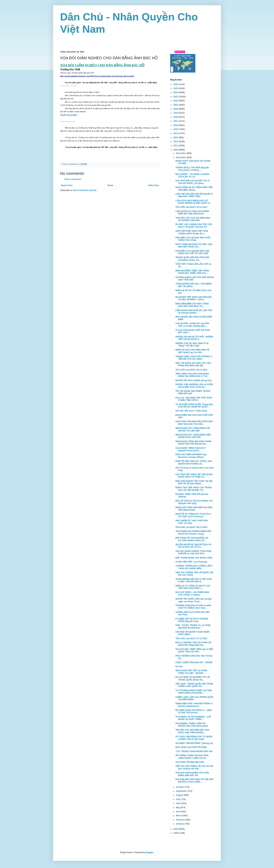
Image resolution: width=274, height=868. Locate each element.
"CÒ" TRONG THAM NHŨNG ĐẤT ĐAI (194, 751)
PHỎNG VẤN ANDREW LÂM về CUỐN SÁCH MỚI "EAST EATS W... (194, 386)
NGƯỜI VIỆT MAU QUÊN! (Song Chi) (194, 380)
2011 (176, 146)
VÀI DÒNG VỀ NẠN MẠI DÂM (190, 762)
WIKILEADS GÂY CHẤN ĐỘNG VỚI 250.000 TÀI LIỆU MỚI (193, 429)
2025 (176, 88)
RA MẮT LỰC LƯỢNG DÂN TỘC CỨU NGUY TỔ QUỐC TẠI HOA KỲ (194, 226)
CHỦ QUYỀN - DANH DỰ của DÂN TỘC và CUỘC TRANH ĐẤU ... (192, 325)
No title (179, 667)
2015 (176, 129)
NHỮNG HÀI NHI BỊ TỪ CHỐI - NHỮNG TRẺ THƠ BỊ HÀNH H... (194, 338)
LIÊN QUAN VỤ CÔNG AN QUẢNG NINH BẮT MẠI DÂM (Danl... (192, 213)
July (178, 799)
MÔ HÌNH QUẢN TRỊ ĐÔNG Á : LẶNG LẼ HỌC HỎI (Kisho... (194, 711)
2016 (176, 125)
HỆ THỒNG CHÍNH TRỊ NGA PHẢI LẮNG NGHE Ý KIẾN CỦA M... (192, 757)
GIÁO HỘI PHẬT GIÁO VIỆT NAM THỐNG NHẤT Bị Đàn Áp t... (192, 232)
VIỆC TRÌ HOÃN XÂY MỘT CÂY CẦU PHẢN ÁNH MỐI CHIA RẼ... (193, 364)
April (179, 812)
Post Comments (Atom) (84, 190)
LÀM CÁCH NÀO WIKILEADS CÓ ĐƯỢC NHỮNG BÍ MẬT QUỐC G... (193, 202)
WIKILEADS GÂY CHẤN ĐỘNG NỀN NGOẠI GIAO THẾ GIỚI (193, 436)
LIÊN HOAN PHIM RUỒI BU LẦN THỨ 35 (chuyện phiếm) (194, 312)
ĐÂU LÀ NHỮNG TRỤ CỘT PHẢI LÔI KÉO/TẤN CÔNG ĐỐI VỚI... (193, 644)
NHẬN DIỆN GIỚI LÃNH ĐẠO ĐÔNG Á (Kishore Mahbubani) (194, 705)
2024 (176, 92)
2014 (176, 133)
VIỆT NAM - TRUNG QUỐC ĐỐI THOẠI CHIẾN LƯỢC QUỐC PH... (194, 685)
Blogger (149, 852)
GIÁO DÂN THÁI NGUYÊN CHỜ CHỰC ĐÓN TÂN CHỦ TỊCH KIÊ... (194, 423)
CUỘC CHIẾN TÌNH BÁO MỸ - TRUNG (194, 662)
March (179, 816)
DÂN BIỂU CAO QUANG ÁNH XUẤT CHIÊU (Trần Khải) (193, 239)
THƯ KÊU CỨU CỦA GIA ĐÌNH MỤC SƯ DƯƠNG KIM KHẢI (193, 219)
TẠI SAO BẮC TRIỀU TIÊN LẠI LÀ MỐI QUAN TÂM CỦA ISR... (194, 650)
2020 (176, 109)
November (181, 157)
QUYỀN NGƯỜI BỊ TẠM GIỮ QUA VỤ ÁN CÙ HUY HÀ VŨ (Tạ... (193, 546)
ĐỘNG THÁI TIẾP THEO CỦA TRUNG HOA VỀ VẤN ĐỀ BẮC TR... (194, 489)
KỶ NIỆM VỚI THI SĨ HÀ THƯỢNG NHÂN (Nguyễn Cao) (192, 620)
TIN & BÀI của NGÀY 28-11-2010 (191, 527)
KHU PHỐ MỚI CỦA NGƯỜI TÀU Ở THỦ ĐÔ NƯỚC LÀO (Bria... (192, 182)
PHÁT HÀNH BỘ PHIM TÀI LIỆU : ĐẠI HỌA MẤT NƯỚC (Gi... (194, 246)
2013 (176, 138)
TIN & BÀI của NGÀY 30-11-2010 (191, 207)
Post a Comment (73, 179)
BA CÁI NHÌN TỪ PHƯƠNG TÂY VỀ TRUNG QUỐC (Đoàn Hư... (193, 678)
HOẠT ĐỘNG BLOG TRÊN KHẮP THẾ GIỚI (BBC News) (194, 189)
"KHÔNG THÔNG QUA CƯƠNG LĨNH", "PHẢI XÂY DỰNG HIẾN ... (194, 567)
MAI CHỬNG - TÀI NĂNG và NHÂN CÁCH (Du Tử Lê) (192, 175)
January (180, 824)
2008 (176, 833)
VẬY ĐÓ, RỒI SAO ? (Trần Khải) (191, 411)
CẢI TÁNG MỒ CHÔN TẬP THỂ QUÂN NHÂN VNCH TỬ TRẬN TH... (194, 476)
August (180, 795)
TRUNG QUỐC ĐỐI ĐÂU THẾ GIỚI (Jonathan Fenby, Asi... (192, 259)
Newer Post (67, 185)
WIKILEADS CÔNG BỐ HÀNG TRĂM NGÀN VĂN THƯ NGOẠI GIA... (193, 443)
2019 (176, 113)
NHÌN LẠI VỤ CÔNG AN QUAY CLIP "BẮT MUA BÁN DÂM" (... (193, 587)
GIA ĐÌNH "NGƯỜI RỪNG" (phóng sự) (194, 743)
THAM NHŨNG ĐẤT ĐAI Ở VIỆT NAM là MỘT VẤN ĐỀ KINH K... (194, 580)
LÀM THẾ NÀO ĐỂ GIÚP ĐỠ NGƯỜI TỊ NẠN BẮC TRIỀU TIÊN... (194, 195)
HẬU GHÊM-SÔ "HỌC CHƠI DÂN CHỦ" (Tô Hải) (192, 522)
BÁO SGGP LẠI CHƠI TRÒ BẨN (191, 747)
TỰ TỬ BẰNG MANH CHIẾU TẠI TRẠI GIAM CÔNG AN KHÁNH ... (194, 692)
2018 (176, 117)
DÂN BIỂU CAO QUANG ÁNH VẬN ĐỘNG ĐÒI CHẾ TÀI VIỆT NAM (192, 252)
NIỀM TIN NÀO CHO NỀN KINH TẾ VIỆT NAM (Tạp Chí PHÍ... (192, 351)
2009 (176, 829)
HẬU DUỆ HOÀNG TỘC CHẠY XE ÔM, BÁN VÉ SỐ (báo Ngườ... (194, 482)
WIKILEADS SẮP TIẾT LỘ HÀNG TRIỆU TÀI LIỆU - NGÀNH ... (191, 672)
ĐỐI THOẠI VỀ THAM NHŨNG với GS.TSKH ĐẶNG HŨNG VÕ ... (192, 539)
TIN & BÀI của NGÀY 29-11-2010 (191, 370)
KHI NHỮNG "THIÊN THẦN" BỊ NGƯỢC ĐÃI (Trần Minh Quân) (192, 725)
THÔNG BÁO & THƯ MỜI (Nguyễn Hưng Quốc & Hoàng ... (192, 169)
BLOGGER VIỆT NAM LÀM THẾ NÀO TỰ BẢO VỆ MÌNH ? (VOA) (194, 298)
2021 (176, 105)
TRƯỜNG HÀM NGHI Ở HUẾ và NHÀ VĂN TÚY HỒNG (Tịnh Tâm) (193, 607)
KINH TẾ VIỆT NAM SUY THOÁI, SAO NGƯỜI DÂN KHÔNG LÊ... (194, 462)
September (182, 791)
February (181, 820)
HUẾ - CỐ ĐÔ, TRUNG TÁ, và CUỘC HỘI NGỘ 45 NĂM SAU (193, 626)
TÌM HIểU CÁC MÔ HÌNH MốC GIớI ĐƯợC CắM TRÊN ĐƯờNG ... (192, 731)
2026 (176, 84)
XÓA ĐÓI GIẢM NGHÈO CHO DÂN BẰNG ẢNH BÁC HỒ (192, 774)
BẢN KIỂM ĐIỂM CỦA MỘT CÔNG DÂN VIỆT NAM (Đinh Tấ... (192, 305)
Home (110, 185)
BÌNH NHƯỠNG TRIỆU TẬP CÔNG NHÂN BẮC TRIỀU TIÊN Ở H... (192, 272)
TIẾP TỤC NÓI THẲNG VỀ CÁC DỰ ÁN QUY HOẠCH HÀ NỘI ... (194, 767)
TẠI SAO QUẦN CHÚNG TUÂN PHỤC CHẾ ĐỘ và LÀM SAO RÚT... (194, 552)
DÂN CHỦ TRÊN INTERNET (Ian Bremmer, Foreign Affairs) (191, 456)
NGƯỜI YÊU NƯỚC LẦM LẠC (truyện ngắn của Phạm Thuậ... (194, 600)
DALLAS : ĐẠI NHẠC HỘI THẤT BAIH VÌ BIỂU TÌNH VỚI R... (194, 399)
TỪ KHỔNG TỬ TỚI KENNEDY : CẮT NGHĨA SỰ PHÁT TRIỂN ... (193, 718)
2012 (176, 142)
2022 (176, 101)
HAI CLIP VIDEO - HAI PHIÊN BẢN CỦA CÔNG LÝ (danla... (192, 593)
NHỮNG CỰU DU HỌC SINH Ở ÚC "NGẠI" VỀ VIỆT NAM (192, 345)
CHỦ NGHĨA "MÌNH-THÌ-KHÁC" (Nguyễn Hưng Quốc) (191, 449)
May (178, 808)
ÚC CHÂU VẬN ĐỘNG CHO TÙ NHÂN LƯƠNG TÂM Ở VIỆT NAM (194, 738)
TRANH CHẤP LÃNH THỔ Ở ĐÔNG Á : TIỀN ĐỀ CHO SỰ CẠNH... (194, 358)
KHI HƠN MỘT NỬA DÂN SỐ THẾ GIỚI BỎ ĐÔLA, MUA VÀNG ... (194, 781)
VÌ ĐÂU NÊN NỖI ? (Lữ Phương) (191, 562)
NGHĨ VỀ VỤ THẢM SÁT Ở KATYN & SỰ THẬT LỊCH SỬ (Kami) (193, 515)
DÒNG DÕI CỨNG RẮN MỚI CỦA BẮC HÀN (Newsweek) (194, 509)
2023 (176, 97)
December (181, 153)
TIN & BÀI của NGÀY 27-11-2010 (191, 639)
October (180, 787)
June (179, 803)
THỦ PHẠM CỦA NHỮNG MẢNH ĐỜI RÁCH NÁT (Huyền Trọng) (193, 532)
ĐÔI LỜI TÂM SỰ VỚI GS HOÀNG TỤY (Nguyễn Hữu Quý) (194, 502)
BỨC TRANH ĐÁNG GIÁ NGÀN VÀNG (194, 558)
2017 (176, 121)
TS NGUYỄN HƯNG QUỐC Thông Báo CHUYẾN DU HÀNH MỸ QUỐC (194, 406)
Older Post (154, 185)
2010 (176, 150)
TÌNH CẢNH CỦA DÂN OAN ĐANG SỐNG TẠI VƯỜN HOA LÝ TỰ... (192, 375)
